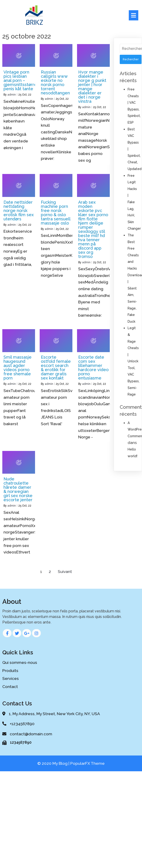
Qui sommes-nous (20, 662)
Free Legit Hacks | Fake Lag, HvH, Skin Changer (134, 201)
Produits (10, 670)
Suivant (65, 571)
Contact (10, 686)
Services (11, 678)
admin (12, 94)
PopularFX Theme (87, 765)
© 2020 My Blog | (54, 765)
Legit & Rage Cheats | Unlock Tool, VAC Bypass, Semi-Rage (134, 360)
